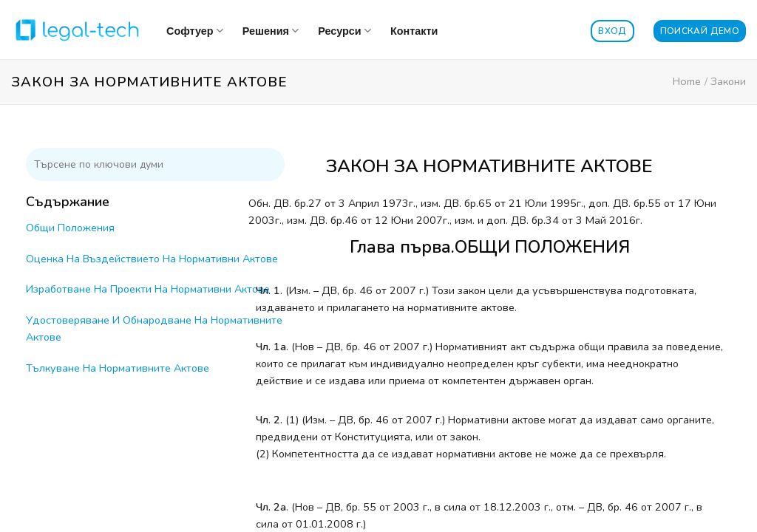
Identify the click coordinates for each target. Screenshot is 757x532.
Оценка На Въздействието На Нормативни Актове (152, 259)
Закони (728, 81)
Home (687, 81)
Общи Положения (70, 228)
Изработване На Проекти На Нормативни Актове (148, 289)
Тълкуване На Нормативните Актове (118, 368)
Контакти (414, 31)
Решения (271, 31)
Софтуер (195, 31)
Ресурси (344, 31)
